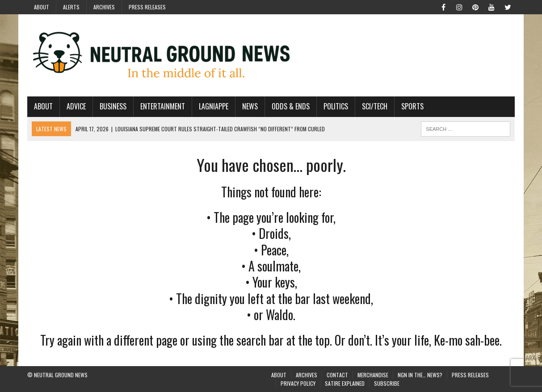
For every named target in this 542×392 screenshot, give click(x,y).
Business (113, 106)
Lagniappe (214, 106)
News (250, 106)
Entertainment (163, 106)
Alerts (71, 7)
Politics (336, 106)
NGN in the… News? (420, 375)
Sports (412, 106)
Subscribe (387, 383)
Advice (76, 106)
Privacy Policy (298, 383)
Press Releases (147, 7)
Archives (104, 7)
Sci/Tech (375, 106)
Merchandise (373, 375)
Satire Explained (345, 383)
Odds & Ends (291, 106)
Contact (337, 375)
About (42, 7)
